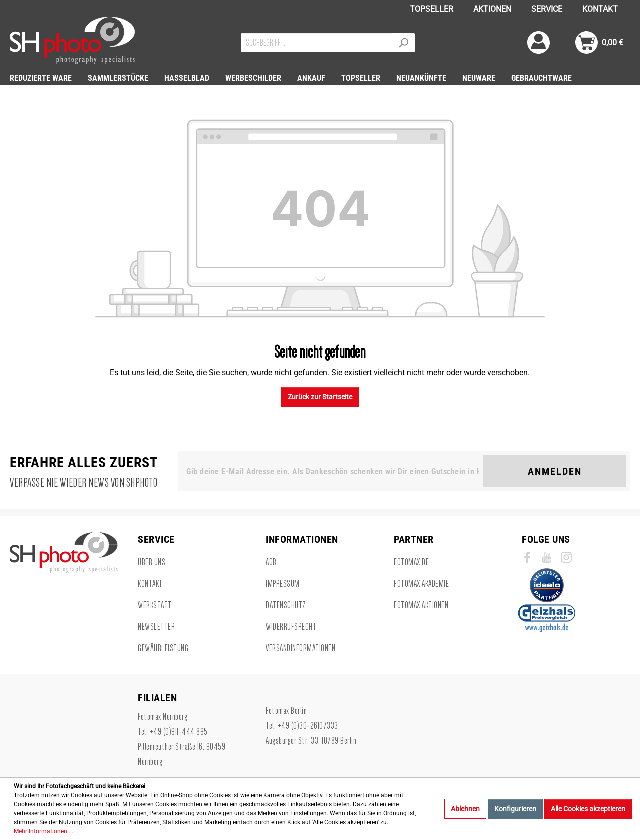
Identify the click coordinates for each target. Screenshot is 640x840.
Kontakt (150, 584)
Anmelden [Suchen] (555, 471)
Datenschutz (286, 605)
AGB (271, 562)
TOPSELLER (432, 9)
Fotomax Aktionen (421, 605)
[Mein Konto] (539, 42)
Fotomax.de (411, 562)
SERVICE (547, 9)
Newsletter (156, 627)
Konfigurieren (515, 809)
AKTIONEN (492, 9)
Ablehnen (465, 809)
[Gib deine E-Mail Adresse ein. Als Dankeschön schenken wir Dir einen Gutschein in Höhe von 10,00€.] (333, 471)
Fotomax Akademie (421, 584)
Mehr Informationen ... (44, 831)
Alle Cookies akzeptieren (588, 809)
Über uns (152, 562)
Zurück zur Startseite (320, 397)
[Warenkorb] (599, 42)
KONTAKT (600, 9)
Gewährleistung (163, 648)
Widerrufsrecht (291, 627)
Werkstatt (155, 605)
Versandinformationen (301, 648)
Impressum (283, 584)
